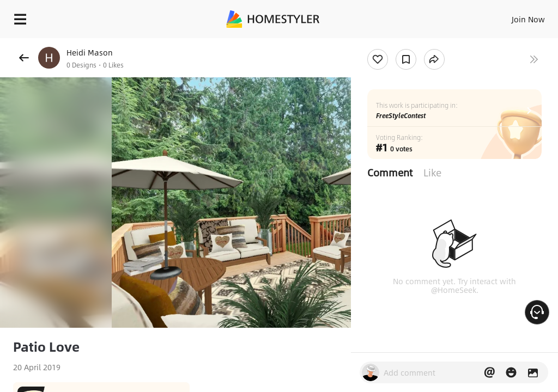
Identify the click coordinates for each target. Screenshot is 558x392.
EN (514, 16)
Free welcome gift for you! (418, 44)
